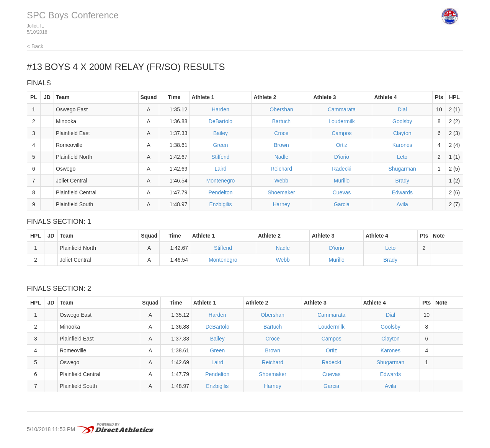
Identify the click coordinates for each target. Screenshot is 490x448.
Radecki (342, 169)
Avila (402, 204)
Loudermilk (341, 121)
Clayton (402, 133)
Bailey (220, 133)
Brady (402, 181)
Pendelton (220, 192)
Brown (281, 145)
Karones (402, 145)
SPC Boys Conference (73, 15)
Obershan (281, 109)
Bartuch (281, 121)
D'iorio (342, 157)
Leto (402, 157)
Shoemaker (281, 192)
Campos (341, 133)
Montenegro (221, 181)
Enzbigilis (220, 204)
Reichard (281, 169)
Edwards (402, 192)
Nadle (282, 157)
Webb (281, 181)
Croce (281, 133)
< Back (35, 46)
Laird (220, 169)
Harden (220, 109)
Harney (281, 204)
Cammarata (342, 109)
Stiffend (220, 157)
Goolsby (402, 121)
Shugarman (402, 169)
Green (221, 145)
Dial (402, 109)
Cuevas (342, 192)
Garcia (342, 204)
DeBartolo (220, 121)
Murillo (342, 181)
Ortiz (342, 145)
